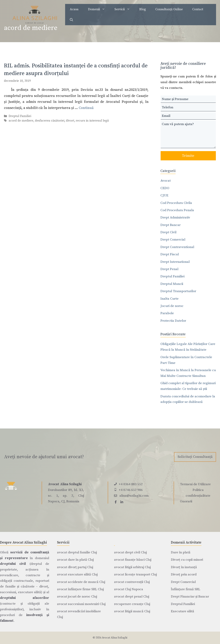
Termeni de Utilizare (195, 484)
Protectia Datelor (173, 321)
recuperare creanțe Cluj (132, 604)
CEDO (165, 188)
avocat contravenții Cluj (132, 582)
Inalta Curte (169, 299)
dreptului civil (13, 564)
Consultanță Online (169, 9)
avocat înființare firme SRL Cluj (80, 589)
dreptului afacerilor (25, 598)
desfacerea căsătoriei (50, 121)
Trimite (188, 156)
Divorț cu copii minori (187, 560)
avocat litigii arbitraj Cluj (132, 567)
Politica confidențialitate (198, 493)
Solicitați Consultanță (195, 457)
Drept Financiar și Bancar (190, 597)
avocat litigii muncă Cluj (132, 611)
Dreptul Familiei (20, 116)
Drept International (175, 262)
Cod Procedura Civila (176, 203)
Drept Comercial (173, 240)
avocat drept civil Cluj (130, 552)
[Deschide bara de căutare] (71, 20)
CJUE (164, 195)
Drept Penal (169, 269)
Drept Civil (168, 232)
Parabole (167, 313)
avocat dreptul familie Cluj (77, 552)
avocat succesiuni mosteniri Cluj (81, 604)
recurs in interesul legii (92, 121)
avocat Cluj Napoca (129, 589)
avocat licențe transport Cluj (135, 574)
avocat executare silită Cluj (77, 574)
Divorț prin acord (184, 574)
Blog (143, 9)
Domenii (99, 9)
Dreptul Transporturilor (178, 291)
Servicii (125, 9)
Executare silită (183, 611)
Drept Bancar (170, 225)
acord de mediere (21, 121)
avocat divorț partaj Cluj (75, 567)
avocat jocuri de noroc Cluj (77, 597)
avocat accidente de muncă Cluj (81, 582)
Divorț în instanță (184, 567)
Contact (198, 9)
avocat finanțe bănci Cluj (133, 560)
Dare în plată (181, 552)
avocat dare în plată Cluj (75, 560)
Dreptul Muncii (172, 284)
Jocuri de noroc (172, 306)
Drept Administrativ (175, 217)
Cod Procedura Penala (177, 210)
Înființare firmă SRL (186, 589)
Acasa (74, 9)
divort (70, 121)
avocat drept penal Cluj (132, 597)
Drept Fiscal (170, 254)
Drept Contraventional (177, 247)
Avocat (166, 181)
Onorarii (186, 501)
